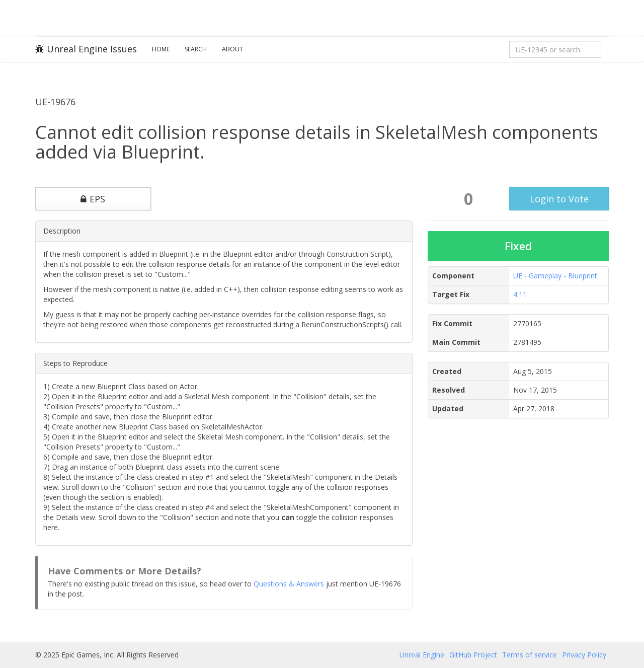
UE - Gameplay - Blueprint (555, 276)
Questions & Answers (289, 584)
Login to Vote (559, 199)
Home (161, 49)
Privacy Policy (584, 655)
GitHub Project (473, 655)
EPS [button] (93, 199)
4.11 (520, 294)
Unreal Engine (422, 655)
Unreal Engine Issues (86, 49)
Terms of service (530, 655)
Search (196, 49)
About (232, 49)
